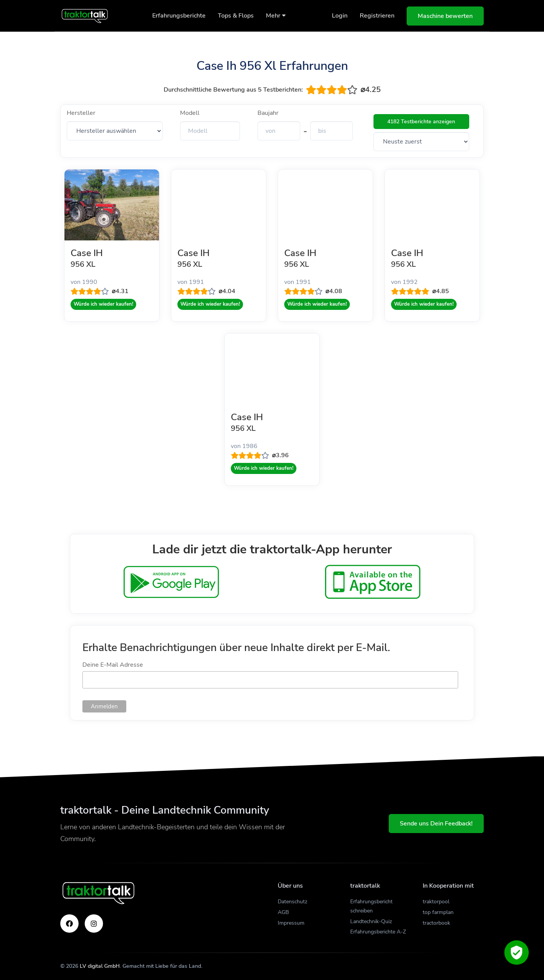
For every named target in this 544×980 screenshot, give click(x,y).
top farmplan (438, 912)
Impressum (291, 923)
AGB (283, 912)
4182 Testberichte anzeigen (421, 122)
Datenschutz (292, 902)
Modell (190, 113)
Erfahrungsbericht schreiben (371, 906)
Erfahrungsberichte (179, 16)
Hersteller (81, 113)
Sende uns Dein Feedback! (436, 824)
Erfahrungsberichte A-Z (378, 932)
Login (340, 16)
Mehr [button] (276, 16)
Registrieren (377, 16)
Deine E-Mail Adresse (113, 665)
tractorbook (436, 923)
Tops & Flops (236, 16)
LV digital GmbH (100, 966)
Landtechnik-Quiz (371, 921)
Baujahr (268, 113)
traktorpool (436, 902)
